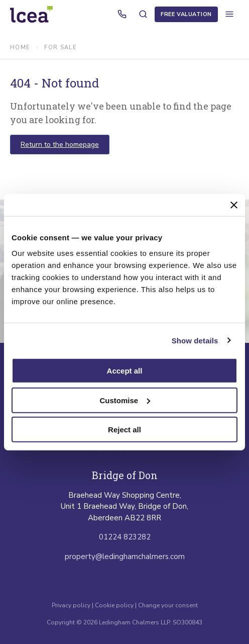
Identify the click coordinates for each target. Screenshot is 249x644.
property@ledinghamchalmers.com (125, 557)
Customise (125, 400)
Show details (195, 340)
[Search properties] (143, 14)
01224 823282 (125, 537)
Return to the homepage (60, 145)
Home (20, 48)
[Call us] (122, 14)
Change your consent (168, 605)
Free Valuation (186, 14)
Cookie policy (114, 605)
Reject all (125, 430)
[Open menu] (229, 14)
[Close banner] (234, 205)
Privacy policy (72, 605)
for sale (60, 48)
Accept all (125, 371)
